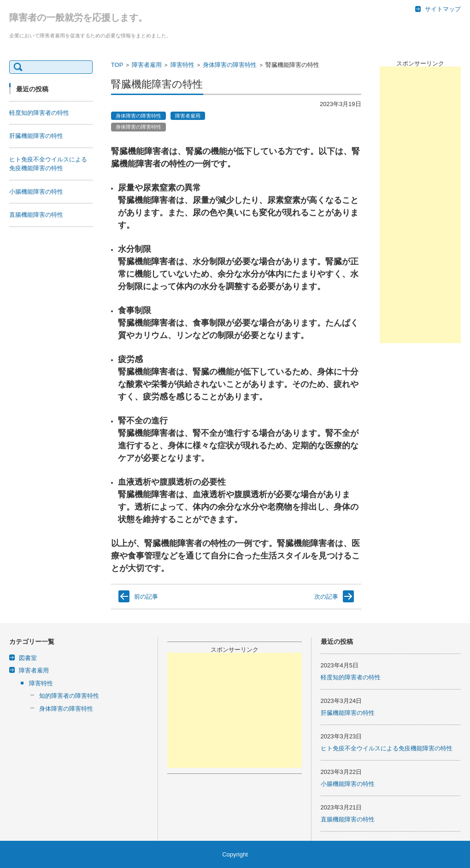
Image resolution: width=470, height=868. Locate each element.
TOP (117, 65)
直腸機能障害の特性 (36, 215)
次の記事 (326, 597)
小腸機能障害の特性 (36, 192)
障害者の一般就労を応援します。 (78, 18)
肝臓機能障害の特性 (36, 136)
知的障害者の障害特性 (69, 696)
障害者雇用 (147, 65)
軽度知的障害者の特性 (39, 113)
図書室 (28, 658)
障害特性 (182, 65)
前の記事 (146, 597)
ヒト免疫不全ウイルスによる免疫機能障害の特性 (387, 748)
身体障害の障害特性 (230, 65)
